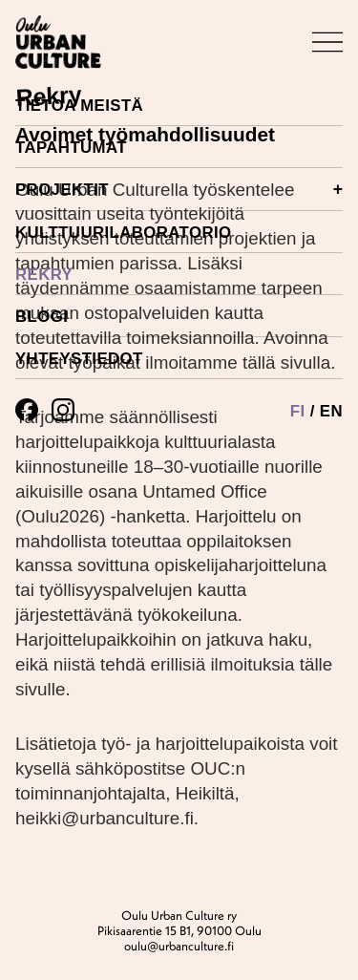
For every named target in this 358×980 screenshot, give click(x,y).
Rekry (44, 275)
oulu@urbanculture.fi (179, 946)
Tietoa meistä (79, 106)
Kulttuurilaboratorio (124, 233)
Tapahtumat (71, 148)
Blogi (42, 317)
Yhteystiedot (79, 359)
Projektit (179, 190)
